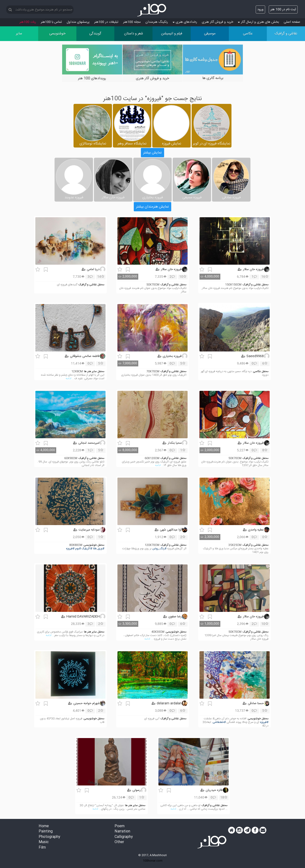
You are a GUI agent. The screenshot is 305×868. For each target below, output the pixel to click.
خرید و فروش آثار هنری (217, 22)
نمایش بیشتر (152, 153)
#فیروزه (70, 549)
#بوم (78, 549)
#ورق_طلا (99, 549)
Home (44, 826)
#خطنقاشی (219, 722)
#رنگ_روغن (159, 549)
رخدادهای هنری (185, 22)
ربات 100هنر (28, 22)
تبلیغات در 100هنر (106, 22)
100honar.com (153, 861)
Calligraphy (124, 837)
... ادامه (70, 379)
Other (119, 842)
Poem (120, 826)
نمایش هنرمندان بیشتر (152, 207)
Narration (122, 832)
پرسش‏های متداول (78, 22)
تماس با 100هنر (51, 22)
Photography (49, 837)
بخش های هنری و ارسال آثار (258, 22)
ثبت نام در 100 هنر (283, 9)
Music (44, 842)
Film (42, 848)
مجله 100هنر (132, 22)
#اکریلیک (87, 549)
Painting (46, 832)
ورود (260, 9)
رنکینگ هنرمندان (157, 22)
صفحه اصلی (292, 22)
